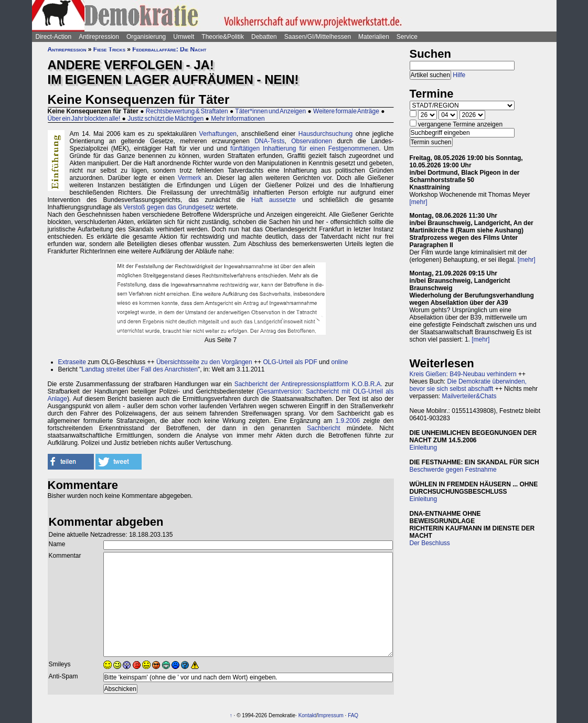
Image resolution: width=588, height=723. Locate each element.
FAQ (353, 715)
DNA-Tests (269, 141)
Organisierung (146, 37)
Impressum (330, 715)
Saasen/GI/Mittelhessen (318, 37)
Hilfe (459, 75)
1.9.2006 (348, 421)
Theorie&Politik (223, 37)
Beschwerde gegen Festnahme (453, 470)
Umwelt (184, 37)
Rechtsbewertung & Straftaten (187, 111)
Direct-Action (54, 37)
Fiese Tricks (109, 49)
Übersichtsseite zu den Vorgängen (204, 362)
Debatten (264, 37)
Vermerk (190, 178)
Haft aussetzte (274, 200)
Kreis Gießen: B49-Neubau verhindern (463, 374)
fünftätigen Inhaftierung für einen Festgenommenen (304, 148)
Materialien (374, 37)
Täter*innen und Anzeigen (270, 111)
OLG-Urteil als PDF (290, 362)
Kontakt (307, 715)
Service (407, 37)
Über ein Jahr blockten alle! (84, 119)
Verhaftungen (218, 134)
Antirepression (99, 37)
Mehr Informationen (238, 119)
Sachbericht (323, 428)
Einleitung (424, 448)
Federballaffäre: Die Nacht (169, 49)
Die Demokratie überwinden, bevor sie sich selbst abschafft (468, 385)
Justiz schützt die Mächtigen (165, 119)
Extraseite (72, 362)
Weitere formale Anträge (346, 111)
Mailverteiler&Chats (469, 396)
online (339, 362)
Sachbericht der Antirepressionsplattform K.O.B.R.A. (308, 384)
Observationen (312, 141)
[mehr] (419, 202)
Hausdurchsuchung (325, 134)
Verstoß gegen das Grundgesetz (169, 207)
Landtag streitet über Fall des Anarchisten (139, 369)
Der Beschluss (430, 543)
